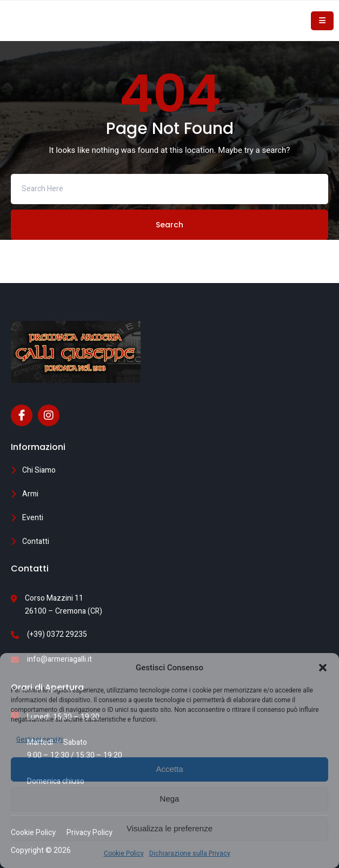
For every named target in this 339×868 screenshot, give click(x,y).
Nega (170, 799)
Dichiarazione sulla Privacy (190, 853)
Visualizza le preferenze (170, 828)
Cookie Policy (124, 853)
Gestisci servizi (39, 739)
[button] (323, 668)
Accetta (169, 769)
